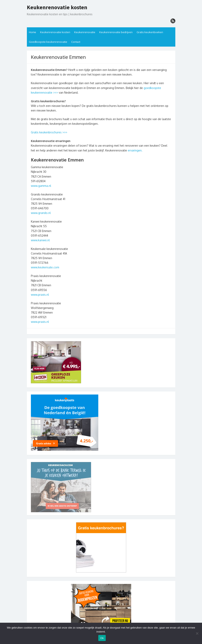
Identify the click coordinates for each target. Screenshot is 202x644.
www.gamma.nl (41, 186)
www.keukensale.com (45, 267)
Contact (76, 42)
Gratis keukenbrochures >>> (49, 132)
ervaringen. (135, 150)
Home (32, 32)
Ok (102, 638)
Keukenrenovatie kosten (57, 7)
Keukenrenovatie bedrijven (116, 32)
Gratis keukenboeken (150, 32)
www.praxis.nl (40, 295)
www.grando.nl (41, 213)
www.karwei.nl (40, 240)
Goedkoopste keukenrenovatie (48, 42)
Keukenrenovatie (85, 32)
